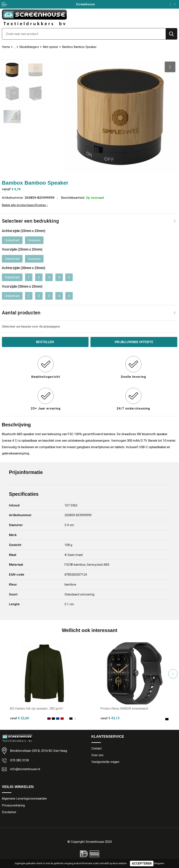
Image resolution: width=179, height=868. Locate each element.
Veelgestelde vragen (105, 762)
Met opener (51, 47)
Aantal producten (21, 313)
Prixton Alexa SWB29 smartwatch (124, 708)
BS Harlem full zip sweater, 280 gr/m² (37, 708)
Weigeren (159, 863)
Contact (96, 748)
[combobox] (84, 34)
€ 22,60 (19, 718)
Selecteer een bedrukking (30, 221)
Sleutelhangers (29, 47)
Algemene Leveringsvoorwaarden (24, 798)
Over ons (97, 755)
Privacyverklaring (13, 805)
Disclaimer (9, 812)
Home (6, 47)
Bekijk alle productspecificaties (25, 205)
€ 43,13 (110, 718)
